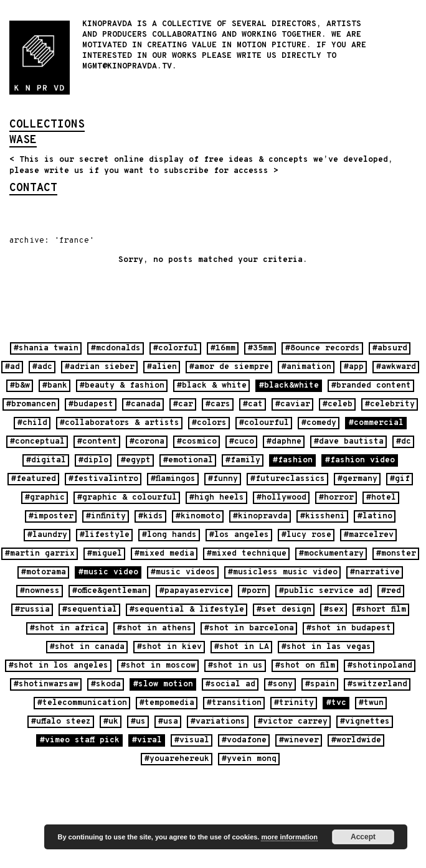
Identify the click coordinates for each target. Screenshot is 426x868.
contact (33, 189)
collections (47, 126)
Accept (363, 837)
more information (289, 837)
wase (23, 141)
